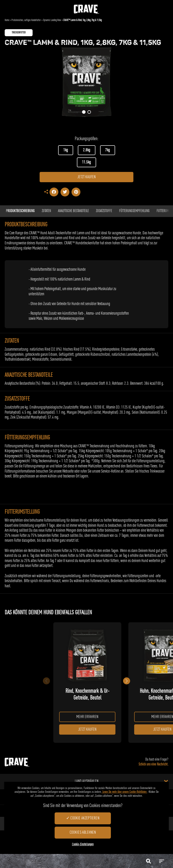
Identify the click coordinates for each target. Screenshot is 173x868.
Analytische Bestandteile (73, 211)
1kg (66, 150)
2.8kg (87, 150)
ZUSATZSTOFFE (104, 211)
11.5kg (86, 162)
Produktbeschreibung (20, 211)
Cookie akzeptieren (85, 818)
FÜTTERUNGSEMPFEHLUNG (134, 211)
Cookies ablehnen (83, 832)
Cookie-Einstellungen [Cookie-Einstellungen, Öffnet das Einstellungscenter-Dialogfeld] (83, 844)
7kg (108, 150)
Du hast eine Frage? (153, 762)
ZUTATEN (46, 211)
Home (7, 20)
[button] (84, 112)
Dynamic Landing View (52, 20)
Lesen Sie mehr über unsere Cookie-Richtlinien (124, 792)
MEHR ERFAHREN (88, 717)
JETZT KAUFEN (86, 177)
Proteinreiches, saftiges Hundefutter (26, 20)
